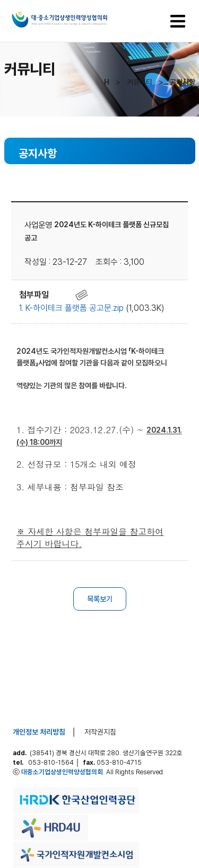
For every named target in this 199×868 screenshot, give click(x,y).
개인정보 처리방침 (39, 732)
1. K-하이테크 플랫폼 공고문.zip (71, 308)
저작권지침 (100, 732)
